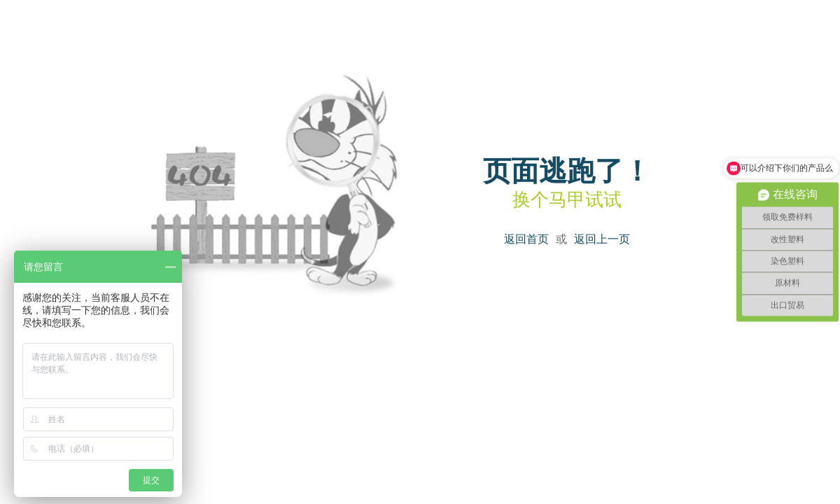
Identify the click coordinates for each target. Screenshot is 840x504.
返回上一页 (602, 239)
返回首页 (526, 239)
